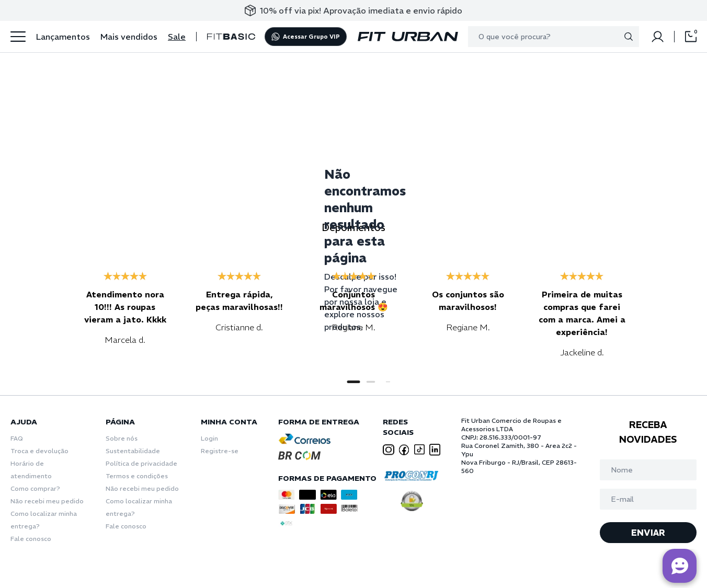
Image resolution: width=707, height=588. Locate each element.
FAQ (17, 438)
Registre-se (220, 451)
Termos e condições (137, 476)
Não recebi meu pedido (47, 501)
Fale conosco (31, 539)
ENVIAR (648, 533)
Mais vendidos (129, 37)
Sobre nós (122, 438)
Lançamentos (63, 37)
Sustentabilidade (133, 451)
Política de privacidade (141, 463)
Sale (177, 37)
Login (209, 438)
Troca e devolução (39, 451)
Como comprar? (35, 488)
